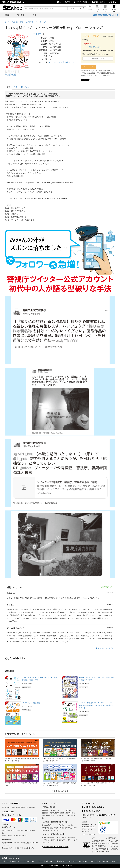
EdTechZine (60, 861)
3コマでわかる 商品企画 (31, 703)
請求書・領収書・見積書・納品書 (55, 847)
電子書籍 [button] (21, 15)
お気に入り (90, 8)
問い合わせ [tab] (25, 87)
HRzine (93, 861)
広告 (63, 62)
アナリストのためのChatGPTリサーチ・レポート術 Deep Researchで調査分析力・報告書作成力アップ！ (96, 705)
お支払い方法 (8, 812)
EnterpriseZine (29, 861)
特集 (34, 15)
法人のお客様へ (81, 2)
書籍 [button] (7, 15)
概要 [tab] (8, 87)
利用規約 (84, 822)
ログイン (113, 2)
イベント (115, 861)
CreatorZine (83, 861)
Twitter (68, 62)
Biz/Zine (49, 861)
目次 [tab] (16, 87)
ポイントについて (89, 803)
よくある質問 (64, 2)
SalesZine (71, 861)
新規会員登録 (99, 2)
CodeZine (5, 861)
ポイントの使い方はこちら (92, 47)
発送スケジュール (49, 803)
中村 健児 (37, 34)
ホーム (7, 22)
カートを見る (114, 8)
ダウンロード (105, 8)
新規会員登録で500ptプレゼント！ (105, 15)
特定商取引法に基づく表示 (90, 824)
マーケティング (54, 62)
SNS (73, 62)
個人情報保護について (88, 827)
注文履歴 (97, 8)
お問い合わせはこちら (91, 811)
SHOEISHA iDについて (88, 834)
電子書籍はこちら (98, 58)
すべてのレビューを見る (105, 648)
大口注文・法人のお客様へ (93, 807)
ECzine (40, 861)
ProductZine (104, 861)
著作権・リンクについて (89, 829)
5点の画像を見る (11, 75)
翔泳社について (86, 832)
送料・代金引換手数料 (11, 803)
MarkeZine (16, 861)
